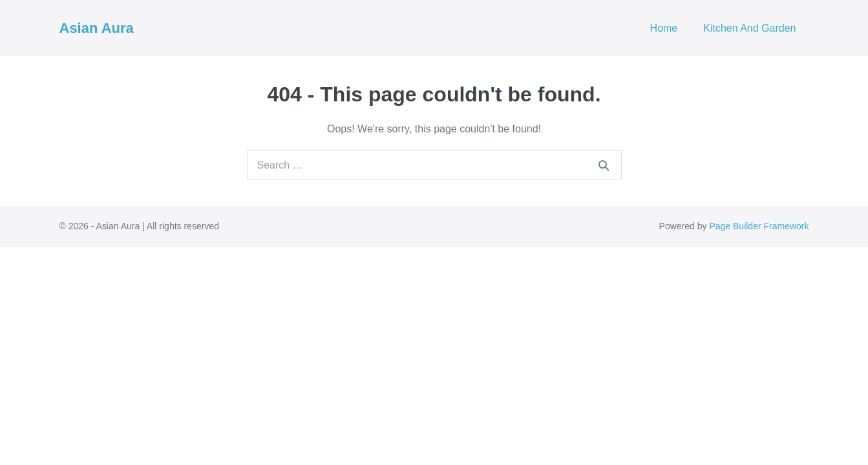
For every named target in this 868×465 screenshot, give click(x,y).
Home (664, 28)
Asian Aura (97, 28)
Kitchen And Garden (749, 28)
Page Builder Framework (759, 226)
